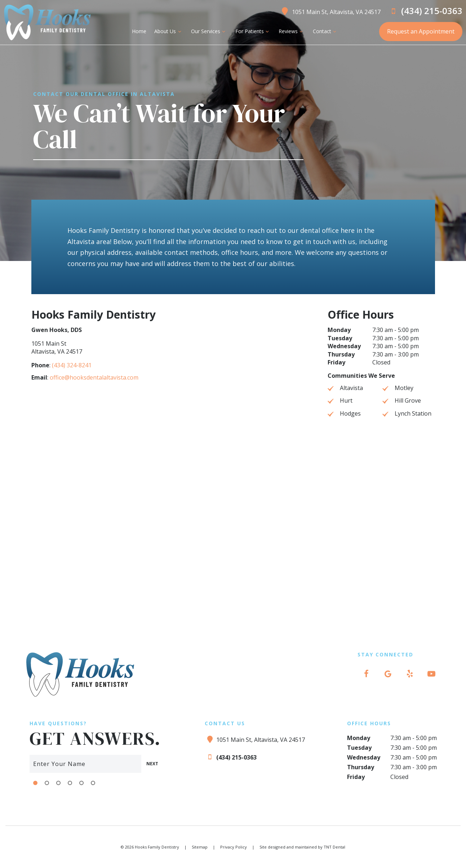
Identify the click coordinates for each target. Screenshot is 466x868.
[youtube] (431, 674)
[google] (388, 674)
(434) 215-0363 (425, 11)
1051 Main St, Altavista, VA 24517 (330, 11)
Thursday (341, 355)
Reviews (292, 31)
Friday (336, 363)
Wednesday (344, 346)
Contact (325, 31)
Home (139, 31)
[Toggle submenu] (179, 31)
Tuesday (340, 338)
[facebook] (367, 674)
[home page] (47, 22)
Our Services (209, 31)
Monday (339, 330)
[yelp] (410, 674)
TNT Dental (334, 847)
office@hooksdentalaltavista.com (94, 378)
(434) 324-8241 (72, 366)
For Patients (253, 31)
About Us (169, 31)
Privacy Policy (234, 847)
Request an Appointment (421, 31)
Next (152, 763)
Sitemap (200, 847)
